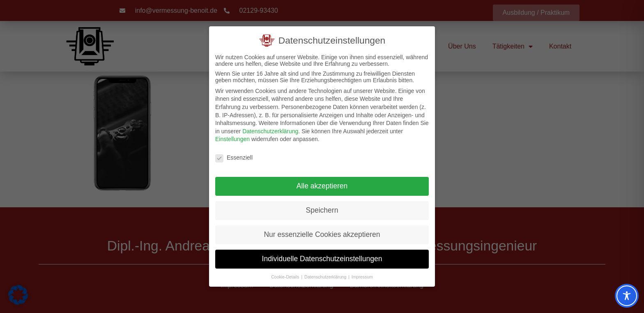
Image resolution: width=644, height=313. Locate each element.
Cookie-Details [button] (286, 276)
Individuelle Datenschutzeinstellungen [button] (322, 258)
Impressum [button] (362, 276)
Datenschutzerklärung (270, 130)
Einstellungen (232, 139)
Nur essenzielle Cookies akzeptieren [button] (322, 234)
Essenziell (234, 157)
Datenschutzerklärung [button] (326, 276)
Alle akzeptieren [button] (322, 185)
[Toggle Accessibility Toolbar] (627, 296)
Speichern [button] (322, 209)
